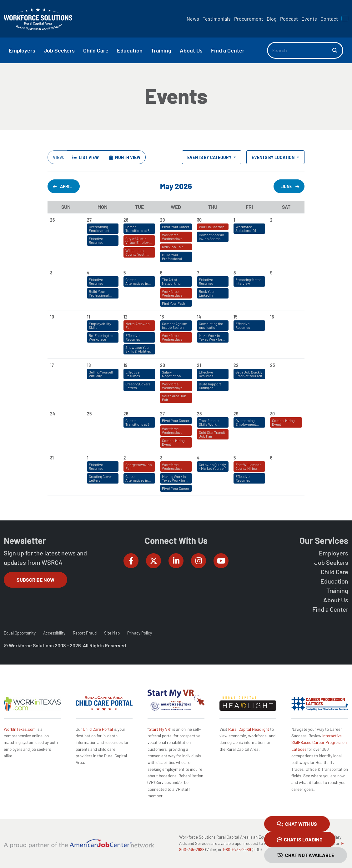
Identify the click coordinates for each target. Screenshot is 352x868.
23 (272, 365)
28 (199, 414)
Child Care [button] (96, 50)
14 (199, 317)
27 (162, 414)
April (62, 186)
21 (199, 365)
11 (88, 317)
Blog (272, 19)
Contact (329, 19)
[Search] (300, 50)
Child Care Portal (98, 729)
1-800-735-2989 (237, 850)
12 (126, 317)
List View (85, 157)
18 (89, 365)
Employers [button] (22, 50)
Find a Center (330, 609)
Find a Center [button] (228, 50)
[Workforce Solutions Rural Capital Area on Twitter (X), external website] (153, 561)
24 (53, 414)
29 (236, 414)
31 (52, 458)
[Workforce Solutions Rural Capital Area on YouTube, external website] (221, 561)
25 (89, 414)
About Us (336, 600)
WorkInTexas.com (20, 729)
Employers (334, 553)
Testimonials (217, 19)
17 (52, 365)
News (193, 19)
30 (272, 414)
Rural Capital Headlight (249, 729)
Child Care (334, 572)
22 (236, 365)
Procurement (249, 19)
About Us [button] (191, 50)
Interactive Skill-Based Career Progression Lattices (319, 743)
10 (52, 317)
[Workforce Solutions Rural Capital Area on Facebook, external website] (131, 561)
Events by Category (210, 157)
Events (309, 19)
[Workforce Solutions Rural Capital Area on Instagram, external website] (199, 561)
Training (337, 590)
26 (126, 414)
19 (125, 365)
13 (162, 317)
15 (235, 317)
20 (163, 365)
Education (334, 581)
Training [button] (161, 50)
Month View (125, 157)
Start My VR (159, 729)
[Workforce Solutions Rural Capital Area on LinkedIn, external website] (176, 561)
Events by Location (274, 157)
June (290, 186)
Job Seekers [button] (59, 50)
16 (272, 317)
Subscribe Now (35, 580)
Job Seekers (331, 562)
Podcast (289, 19)
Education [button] (130, 50)
